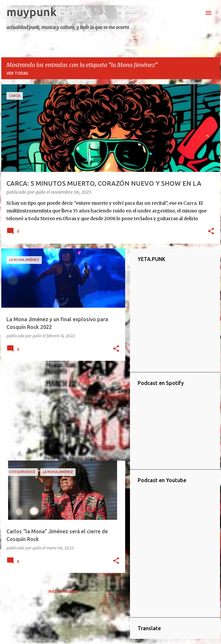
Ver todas (17, 73)
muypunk (32, 12)
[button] (211, 232)
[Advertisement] (61, 411)
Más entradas (63, 591)
